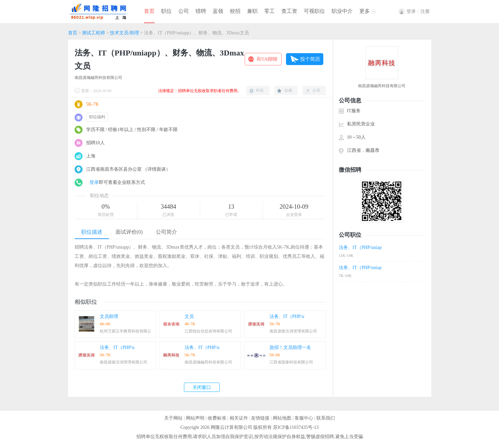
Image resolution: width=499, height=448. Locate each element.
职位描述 (92, 232)
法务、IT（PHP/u (287, 316)
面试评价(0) (129, 232)
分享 (316, 90)
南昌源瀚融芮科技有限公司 (98, 78)
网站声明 (195, 418)
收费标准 (217, 418)
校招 (235, 11)
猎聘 (201, 11)
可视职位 (314, 11)
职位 (166, 11)
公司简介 (166, 232)
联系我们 (326, 418)
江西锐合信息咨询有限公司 (208, 331)
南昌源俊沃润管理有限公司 (293, 331)
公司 (184, 11)
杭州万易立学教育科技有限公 (125, 331)
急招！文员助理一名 (290, 347)
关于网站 (173, 418)
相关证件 (239, 418)
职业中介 (342, 11)
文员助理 (109, 316)
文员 (189, 316)
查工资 (289, 11)
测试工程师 (93, 33)
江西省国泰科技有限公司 (291, 362)
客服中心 (304, 418)
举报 (260, 90)
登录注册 (418, 11)
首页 (149, 11)
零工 (269, 11)
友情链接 (260, 418)
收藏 (288, 90)
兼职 (252, 11)
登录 (94, 182)
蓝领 (218, 11)
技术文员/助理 (125, 33)
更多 (365, 11)
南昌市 (373, 150)
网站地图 (282, 418)
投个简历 (310, 59)
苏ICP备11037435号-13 (296, 427)
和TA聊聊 (267, 59)
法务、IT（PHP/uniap (360, 247)
